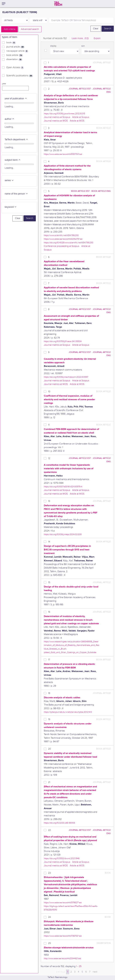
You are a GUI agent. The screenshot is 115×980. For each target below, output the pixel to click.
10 (49, 392)
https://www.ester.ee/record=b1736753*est (63, 936)
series (9, 180)
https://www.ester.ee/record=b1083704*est (63, 154)
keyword (11, 207)
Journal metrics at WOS (56, 121)
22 (49, 830)
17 (49, 660)
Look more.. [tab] (80, 38)
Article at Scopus (81, 117)
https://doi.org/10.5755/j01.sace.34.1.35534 (63, 341)
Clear (96, 29)
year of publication (16, 99)
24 (49, 917)
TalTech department (16, 140)
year (4, 84)
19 (49, 719)
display (53, 46)
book (11, 43)
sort (83, 46)
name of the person (16, 194)
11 (49, 425)
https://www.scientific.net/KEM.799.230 (61, 235)
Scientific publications (20, 76)
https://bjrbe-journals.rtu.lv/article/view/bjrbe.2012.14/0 (68, 712)
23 (49, 873)
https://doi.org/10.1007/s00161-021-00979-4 (63, 487)
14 (49, 542)
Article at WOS (77, 121)
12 (49, 458)
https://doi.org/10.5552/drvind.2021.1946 (62, 858)
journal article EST (80, 89)
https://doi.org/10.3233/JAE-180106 (59, 823)
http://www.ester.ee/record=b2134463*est (62, 958)
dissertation (14, 59)
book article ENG (101, 191)
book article (15, 55)
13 (49, 501)
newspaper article (17, 51)
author (10, 119)
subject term (13, 160)
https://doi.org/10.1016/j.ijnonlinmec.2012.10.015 (64, 114)
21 (49, 782)
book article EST (80, 191)
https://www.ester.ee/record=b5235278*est (63, 239)
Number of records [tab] (55, 38)
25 (49, 943)
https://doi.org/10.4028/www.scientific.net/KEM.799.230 (69, 243)
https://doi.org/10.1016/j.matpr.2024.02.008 (63, 534)
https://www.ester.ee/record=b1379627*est (63, 903)
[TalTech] (58, 4)
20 (49, 749)
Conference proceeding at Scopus (62, 246)
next (95, 972)
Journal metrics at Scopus (57, 117)
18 (49, 693)
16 (49, 612)
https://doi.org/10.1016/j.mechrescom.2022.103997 (66, 377)
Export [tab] (97, 38)
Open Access (15, 68)
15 (49, 582)
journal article (15, 47)
